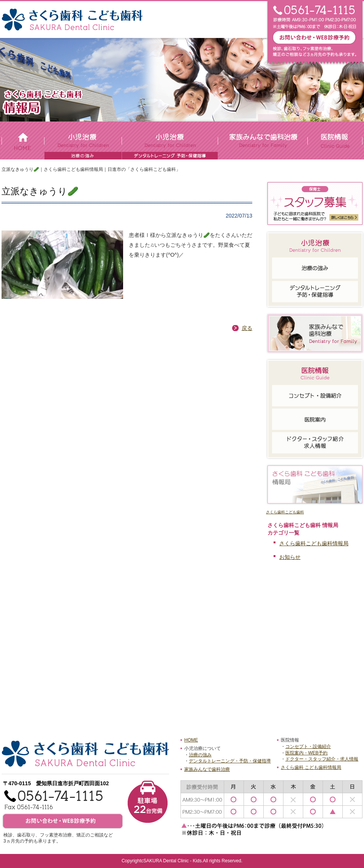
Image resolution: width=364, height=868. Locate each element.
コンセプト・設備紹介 (308, 746)
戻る (247, 328)
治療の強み (200, 755)
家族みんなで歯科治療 (207, 769)
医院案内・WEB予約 (306, 753)
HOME (191, 740)
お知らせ (290, 557)
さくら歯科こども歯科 (285, 512)
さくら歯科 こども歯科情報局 (311, 767)
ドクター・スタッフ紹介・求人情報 (322, 759)
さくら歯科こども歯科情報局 (314, 543)
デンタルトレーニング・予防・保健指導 (230, 761)
